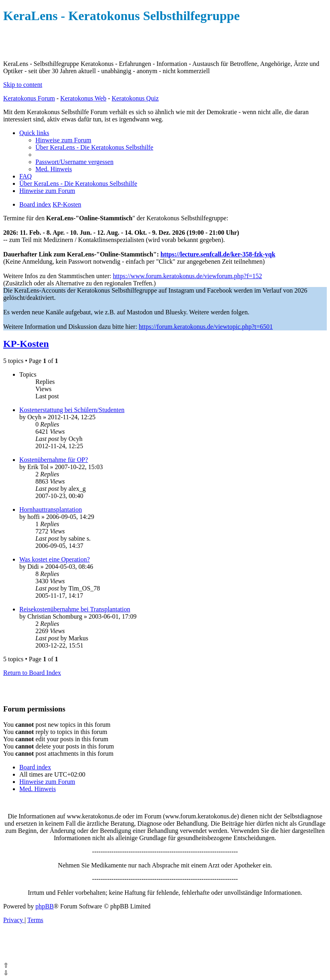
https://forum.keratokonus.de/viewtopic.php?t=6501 (206, 327)
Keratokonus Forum (29, 98)
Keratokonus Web (83, 98)
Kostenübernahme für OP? (54, 460)
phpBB (44, 906)
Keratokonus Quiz (135, 98)
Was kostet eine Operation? (55, 559)
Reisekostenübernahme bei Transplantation (75, 609)
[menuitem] (63, 140)
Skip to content (23, 85)
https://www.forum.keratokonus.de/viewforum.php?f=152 (187, 276)
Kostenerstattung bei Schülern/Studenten (72, 410)
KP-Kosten (26, 344)
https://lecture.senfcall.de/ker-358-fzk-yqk (218, 254)
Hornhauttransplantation (51, 509)
